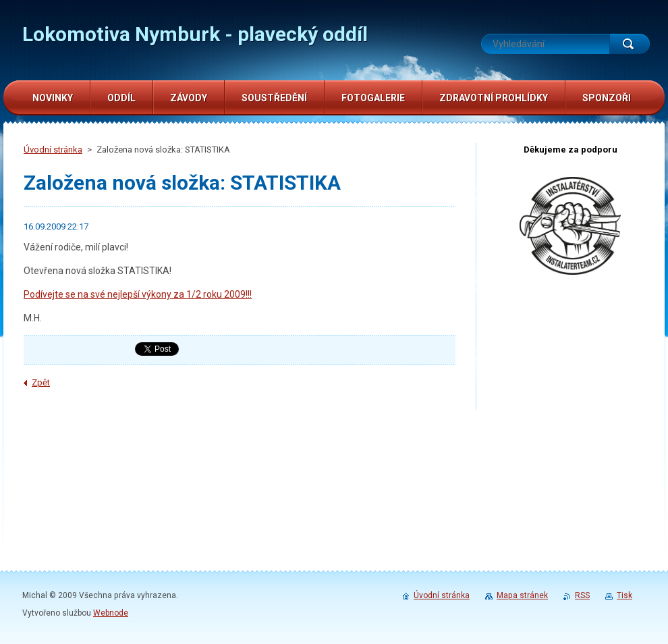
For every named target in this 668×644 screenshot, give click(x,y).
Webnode (111, 613)
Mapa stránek (522, 595)
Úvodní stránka (53, 150)
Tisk (624, 595)
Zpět (41, 382)
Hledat (630, 44)
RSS (582, 595)
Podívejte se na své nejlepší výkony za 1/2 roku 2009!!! (138, 294)
